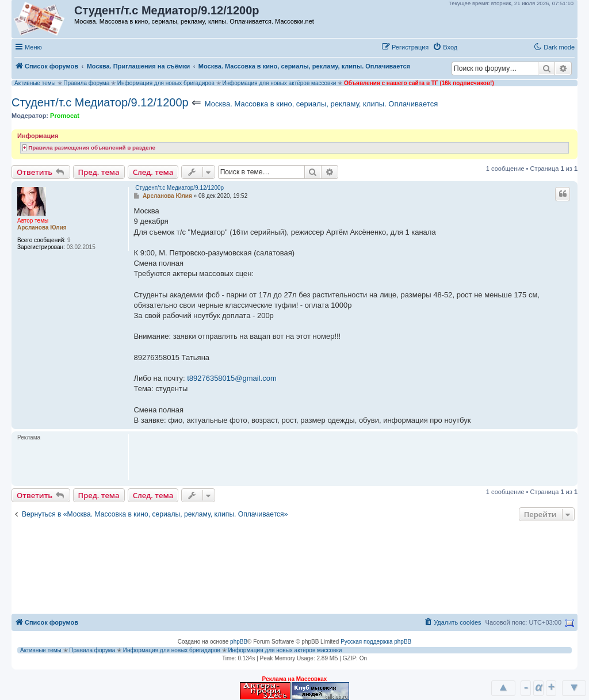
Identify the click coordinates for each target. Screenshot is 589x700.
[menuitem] (445, 47)
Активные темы (35, 83)
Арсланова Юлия (42, 227)
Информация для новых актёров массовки (279, 83)
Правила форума (86, 83)
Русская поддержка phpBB (376, 642)
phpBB (239, 642)
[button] (473, 47)
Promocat (65, 116)
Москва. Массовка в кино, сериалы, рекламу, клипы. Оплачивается (321, 104)
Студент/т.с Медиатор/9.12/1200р (100, 102)
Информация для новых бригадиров (166, 83)
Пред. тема (99, 172)
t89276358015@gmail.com (232, 378)
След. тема (153, 172)
